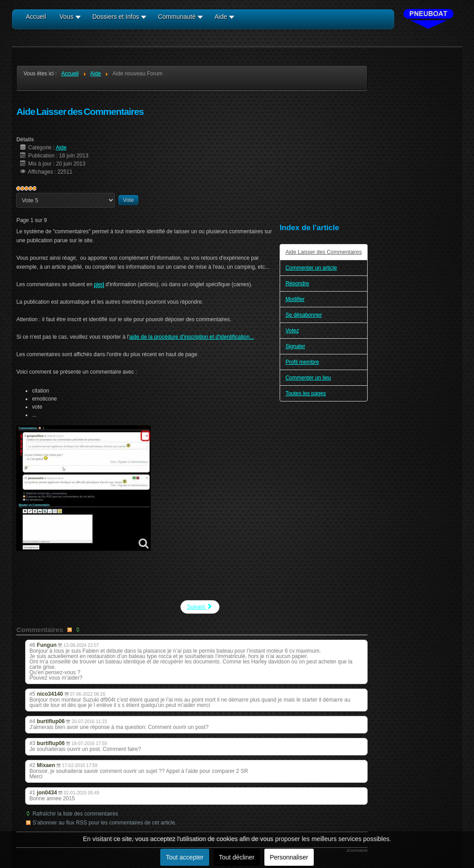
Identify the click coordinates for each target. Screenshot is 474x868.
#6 (32, 645)
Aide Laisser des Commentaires (324, 252)
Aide (61, 148)
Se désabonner (304, 315)
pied (99, 284)
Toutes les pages (306, 393)
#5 (32, 694)
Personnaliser (289, 857)
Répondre (297, 284)
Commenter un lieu (308, 378)
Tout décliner (237, 857)
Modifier (295, 299)
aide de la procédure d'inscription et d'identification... (192, 337)
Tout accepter (184, 857)
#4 (32, 721)
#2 (32, 765)
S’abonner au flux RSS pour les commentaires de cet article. (104, 823)
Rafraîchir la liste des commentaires (75, 814)
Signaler (295, 346)
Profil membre (302, 362)
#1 (32, 793)
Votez (292, 331)
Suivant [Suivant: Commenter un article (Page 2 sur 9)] (200, 607)
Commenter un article (311, 268)
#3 (32, 743)
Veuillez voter (16, 193)
